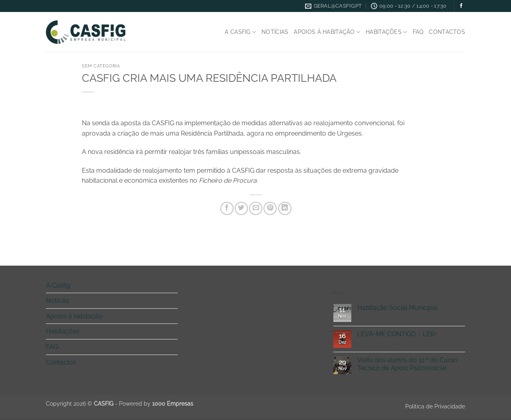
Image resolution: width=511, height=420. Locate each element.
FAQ (418, 32)
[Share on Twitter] (241, 208)
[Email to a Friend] (256, 208)
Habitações (386, 32)
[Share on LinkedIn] (285, 208)
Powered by (156, 403)
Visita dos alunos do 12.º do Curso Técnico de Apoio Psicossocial (407, 364)
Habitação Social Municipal (397, 308)
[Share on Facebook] (227, 208)
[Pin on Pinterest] (270, 208)
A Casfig (240, 32)
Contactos (447, 32)
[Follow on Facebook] (461, 6)
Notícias (275, 32)
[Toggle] (173, 285)
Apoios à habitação (327, 32)
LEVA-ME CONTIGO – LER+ (397, 334)
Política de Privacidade (435, 406)
